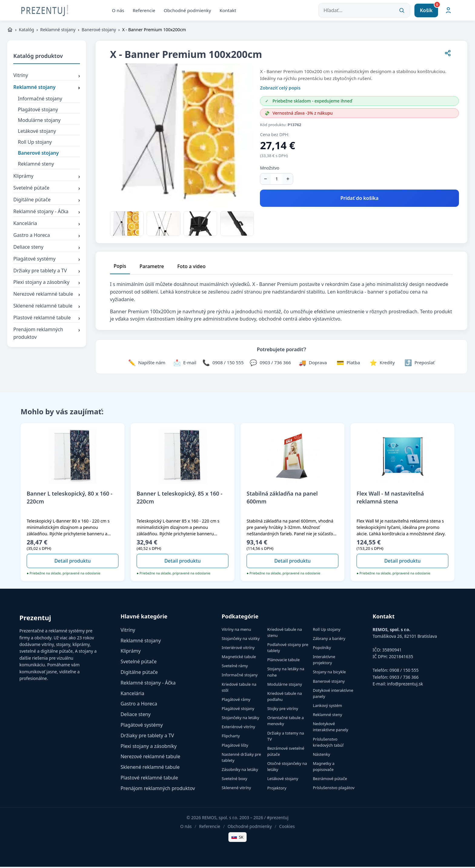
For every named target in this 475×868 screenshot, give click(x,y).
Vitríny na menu (236, 630)
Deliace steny (47, 248)
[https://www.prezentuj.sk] (10, 31)
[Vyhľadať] (402, 11)
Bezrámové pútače (330, 780)
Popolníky (322, 649)
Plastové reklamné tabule (47, 319)
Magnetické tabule (239, 658)
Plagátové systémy (47, 260)
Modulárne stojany (39, 121)
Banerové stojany (99, 31)
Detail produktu (72, 562)
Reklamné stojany (58, 31)
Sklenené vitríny (236, 789)
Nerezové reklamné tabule (47, 296)
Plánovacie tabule (283, 661)
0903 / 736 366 (404, 678)
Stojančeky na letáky (241, 719)
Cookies (287, 828)
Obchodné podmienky (188, 11)
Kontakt (228, 11)
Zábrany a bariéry (329, 639)
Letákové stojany (37, 132)
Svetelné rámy (235, 667)
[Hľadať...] (364, 11)
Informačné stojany (40, 99)
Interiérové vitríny (238, 649)
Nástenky (322, 755)
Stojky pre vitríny (283, 710)
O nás (118, 11)
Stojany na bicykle (329, 673)
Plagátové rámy (236, 700)
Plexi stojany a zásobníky (47, 284)
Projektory (277, 789)
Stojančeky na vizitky (241, 639)
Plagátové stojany (38, 110)
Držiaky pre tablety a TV (47, 272)
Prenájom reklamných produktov (47, 335)
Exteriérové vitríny (238, 728)
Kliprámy (47, 178)
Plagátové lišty (235, 746)
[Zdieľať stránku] (448, 55)
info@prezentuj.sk (405, 685)
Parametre (152, 267)
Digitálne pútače (47, 201)
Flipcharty (231, 737)
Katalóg (26, 31)
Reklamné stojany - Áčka (47, 213)
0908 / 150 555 (404, 671)
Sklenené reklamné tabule (47, 308)
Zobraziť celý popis (280, 89)
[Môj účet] (448, 11)
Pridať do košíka (360, 199)
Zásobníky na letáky (240, 771)
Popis (120, 267)
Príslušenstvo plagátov (334, 789)
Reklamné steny (36, 165)
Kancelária (47, 225)
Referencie (144, 11)
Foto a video (191, 267)
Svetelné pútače (47, 190)
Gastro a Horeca (47, 237)
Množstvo (270, 169)
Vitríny (47, 77)
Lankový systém (328, 707)
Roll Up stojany (35, 143)
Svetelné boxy (234, 780)
